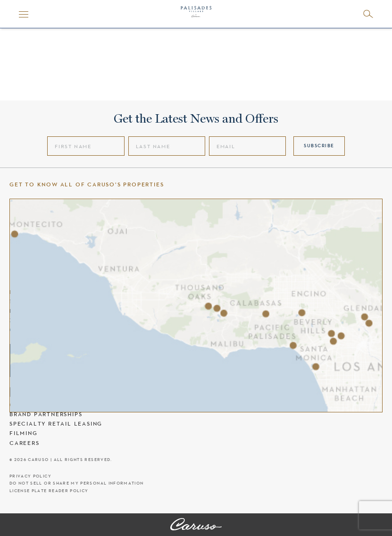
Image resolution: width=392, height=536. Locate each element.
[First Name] (86, 146)
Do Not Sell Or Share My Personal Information (76, 483)
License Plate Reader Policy (49, 491)
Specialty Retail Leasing (56, 424)
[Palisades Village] (196, 525)
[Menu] (24, 14)
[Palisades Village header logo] (196, 14)
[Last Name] (167, 146)
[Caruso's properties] (196, 306)
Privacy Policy (30, 476)
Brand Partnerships (46, 414)
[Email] (247, 146)
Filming (24, 433)
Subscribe (319, 146)
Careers (25, 443)
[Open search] (368, 14)
